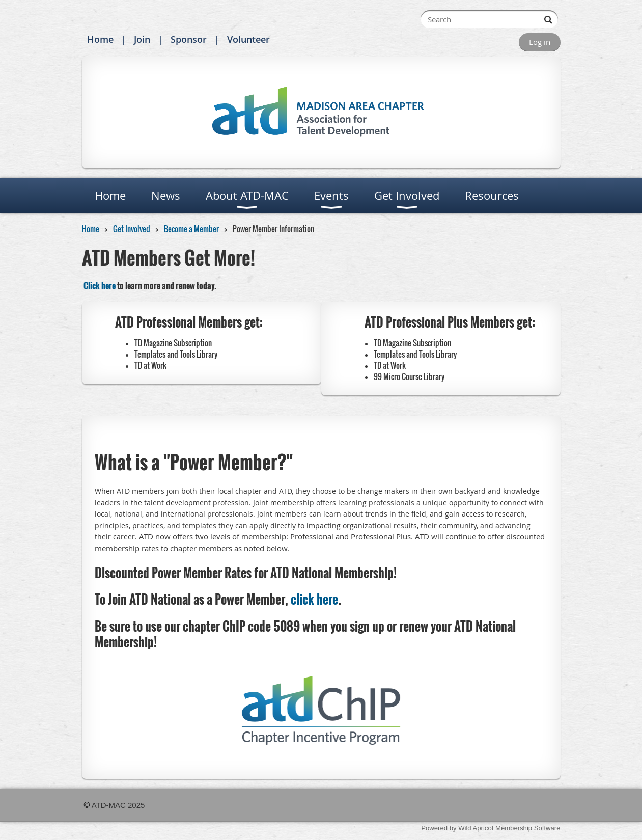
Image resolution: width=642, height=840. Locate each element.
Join (142, 39)
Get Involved (132, 229)
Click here (100, 286)
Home (100, 39)
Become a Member (191, 229)
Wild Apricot (476, 828)
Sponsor (189, 39)
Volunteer (248, 39)
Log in (540, 42)
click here (314, 599)
